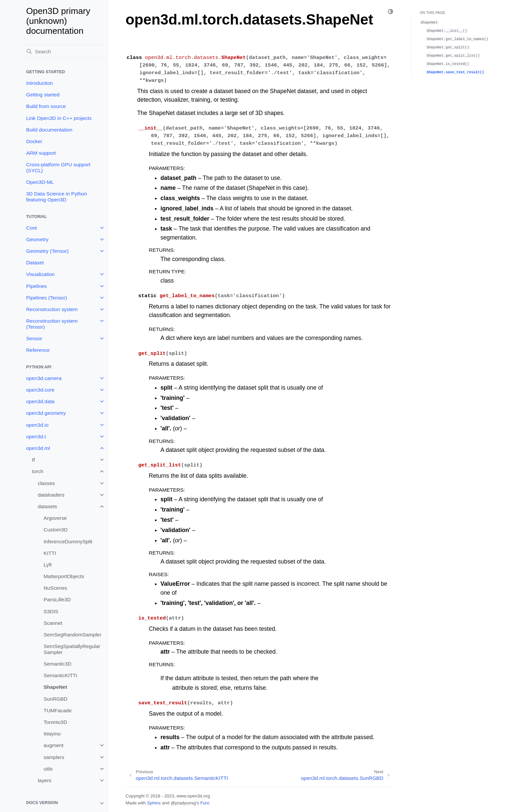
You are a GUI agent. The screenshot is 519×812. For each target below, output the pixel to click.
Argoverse (55, 518)
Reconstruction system (52, 309)
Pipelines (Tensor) (47, 298)
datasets (47, 506)
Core (32, 228)
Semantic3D (58, 664)
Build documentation (49, 130)
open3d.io (37, 425)
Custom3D (56, 530)
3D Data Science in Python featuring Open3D (57, 197)
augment (54, 745)
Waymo (52, 734)
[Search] (64, 51)
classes (46, 483)
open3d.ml (38, 448)
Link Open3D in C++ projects (59, 118)
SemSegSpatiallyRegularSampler (72, 649)
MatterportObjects (64, 576)
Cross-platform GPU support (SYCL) (58, 167)
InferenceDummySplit (68, 541)
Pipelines (36, 286)
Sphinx (154, 803)
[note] (64, 803)
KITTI (50, 553)
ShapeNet (55, 687)
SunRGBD (56, 699)
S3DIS (51, 611)
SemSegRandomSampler (73, 635)
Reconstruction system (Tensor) (52, 324)
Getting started (43, 95)
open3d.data (40, 401)
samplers (54, 757)
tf (34, 460)
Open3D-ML (40, 182)
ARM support (41, 153)
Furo (205, 803)
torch (38, 471)
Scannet (53, 623)
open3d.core (40, 390)
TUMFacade (58, 710)
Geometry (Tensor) (47, 251)
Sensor (34, 338)
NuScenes (55, 588)
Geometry (37, 239)
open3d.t (36, 436)
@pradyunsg (183, 803)
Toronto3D (55, 722)
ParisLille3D (57, 599)
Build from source (46, 106)
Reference (38, 350)
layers (45, 780)
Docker (34, 141)
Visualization (40, 274)
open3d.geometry (46, 413)
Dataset (35, 263)
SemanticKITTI (61, 675)
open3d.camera (44, 378)
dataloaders (51, 495)
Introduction (39, 83)
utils (48, 769)
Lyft (48, 565)
